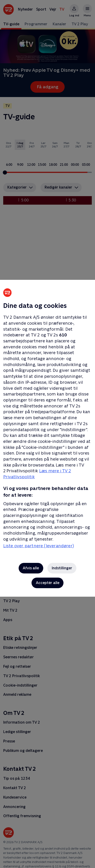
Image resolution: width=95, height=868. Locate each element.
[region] (47, 434)
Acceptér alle (48, 583)
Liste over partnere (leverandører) (39, 546)
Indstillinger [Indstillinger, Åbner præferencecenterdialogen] (62, 568)
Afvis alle (31, 568)
